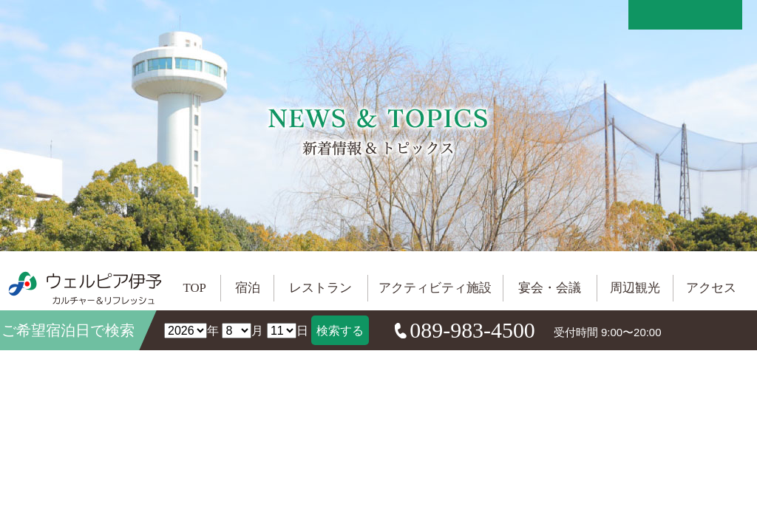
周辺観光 (635, 288)
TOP (195, 288)
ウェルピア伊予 (85, 288)
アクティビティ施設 (435, 288)
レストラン (320, 288)
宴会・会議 (550, 288)
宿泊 (248, 288)
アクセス (711, 288)
